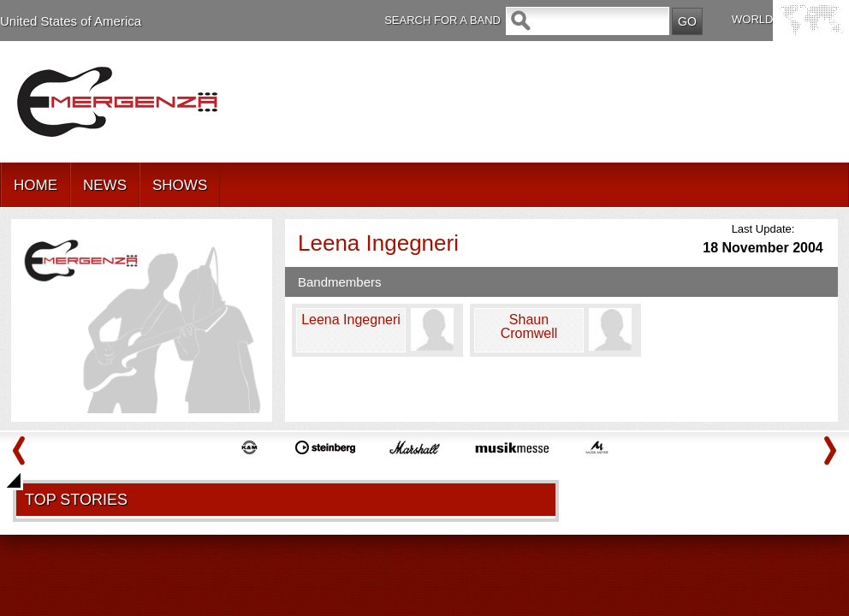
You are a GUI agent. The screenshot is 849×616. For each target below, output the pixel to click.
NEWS (105, 185)
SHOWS (180, 185)
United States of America (71, 21)
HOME (36, 185)
